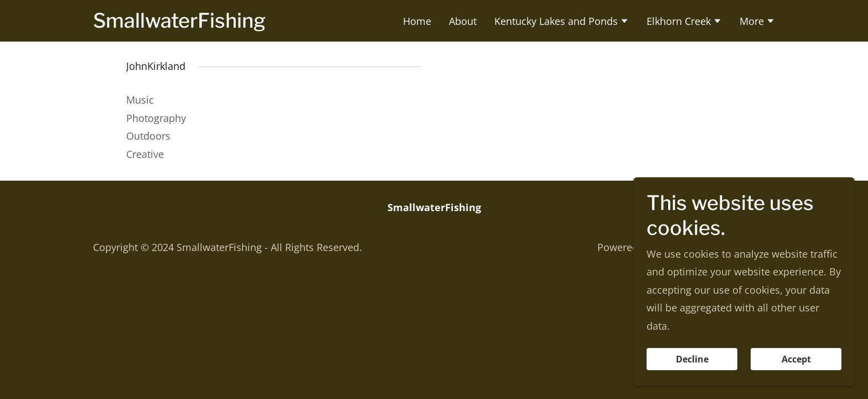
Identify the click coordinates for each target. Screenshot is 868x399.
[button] (562, 22)
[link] (179, 24)
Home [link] (417, 21)
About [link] (463, 21)
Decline (692, 359)
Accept (796, 359)
